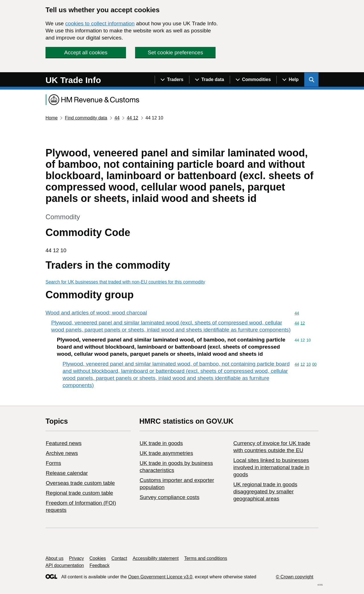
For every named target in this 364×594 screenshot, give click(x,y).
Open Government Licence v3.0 (160, 577)
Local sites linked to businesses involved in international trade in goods (271, 467)
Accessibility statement (156, 558)
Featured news (64, 443)
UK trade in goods (161, 443)
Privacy (76, 558)
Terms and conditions (206, 558)
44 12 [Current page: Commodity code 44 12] (133, 118)
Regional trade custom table (79, 493)
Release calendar (67, 473)
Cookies (98, 558)
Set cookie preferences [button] (175, 52)
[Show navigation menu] (172, 80)
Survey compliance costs (169, 497)
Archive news (62, 453)
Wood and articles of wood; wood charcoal (96, 313)
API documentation (65, 565)
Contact (119, 558)
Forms (53, 463)
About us (54, 558)
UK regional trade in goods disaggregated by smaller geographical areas (265, 491)
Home (52, 118)
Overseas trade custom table (80, 483)
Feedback (100, 565)
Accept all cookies (86, 52)
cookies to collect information (100, 23)
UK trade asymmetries (166, 453)
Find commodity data (86, 118)
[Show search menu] (311, 80)
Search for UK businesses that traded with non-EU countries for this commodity (125, 282)
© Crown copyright (295, 577)
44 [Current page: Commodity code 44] (117, 118)
